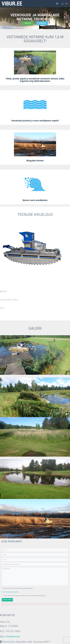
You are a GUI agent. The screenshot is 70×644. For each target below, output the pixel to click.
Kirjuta (42, 23)
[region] (35, 18)
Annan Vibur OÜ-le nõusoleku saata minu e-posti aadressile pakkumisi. (24, 596)
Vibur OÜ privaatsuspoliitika (10, 592)
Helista (28, 23)
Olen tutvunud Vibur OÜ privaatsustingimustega (17, 588)
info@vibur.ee (13, 636)
